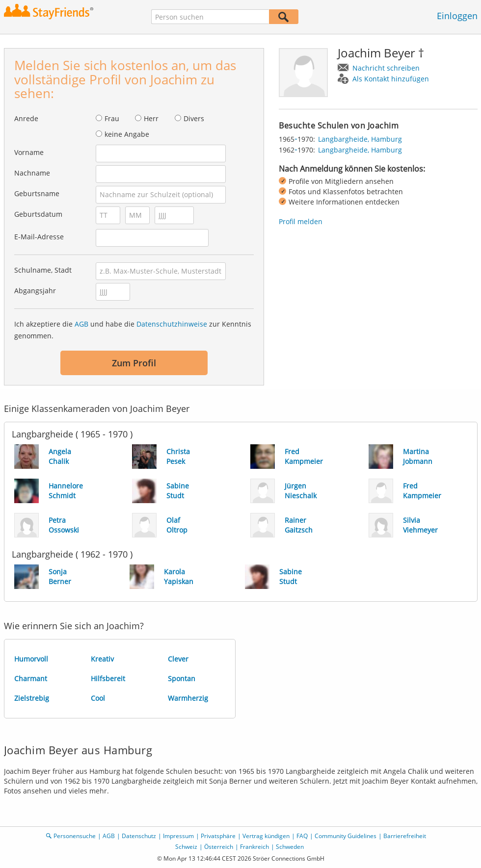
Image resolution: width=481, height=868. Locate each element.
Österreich (219, 847)
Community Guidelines (346, 836)
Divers (194, 118)
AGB (81, 324)
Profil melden (301, 221)
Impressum (178, 836)
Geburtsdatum (38, 214)
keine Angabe (127, 134)
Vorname (29, 152)
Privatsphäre (218, 836)
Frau (112, 118)
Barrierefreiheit (405, 836)
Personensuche (75, 836)
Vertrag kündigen (266, 836)
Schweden (290, 847)
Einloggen (457, 16)
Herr (151, 118)
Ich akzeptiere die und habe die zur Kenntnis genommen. (133, 330)
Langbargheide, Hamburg (360, 139)
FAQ (302, 836)
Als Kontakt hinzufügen (391, 79)
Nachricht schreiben (386, 68)
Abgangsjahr (35, 291)
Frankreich (254, 847)
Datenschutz (139, 836)
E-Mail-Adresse (39, 237)
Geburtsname (37, 193)
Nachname (32, 173)
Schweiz (186, 847)
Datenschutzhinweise (172, 324)
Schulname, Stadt (43, 270)
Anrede (26, 118)
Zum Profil (134, 363)
